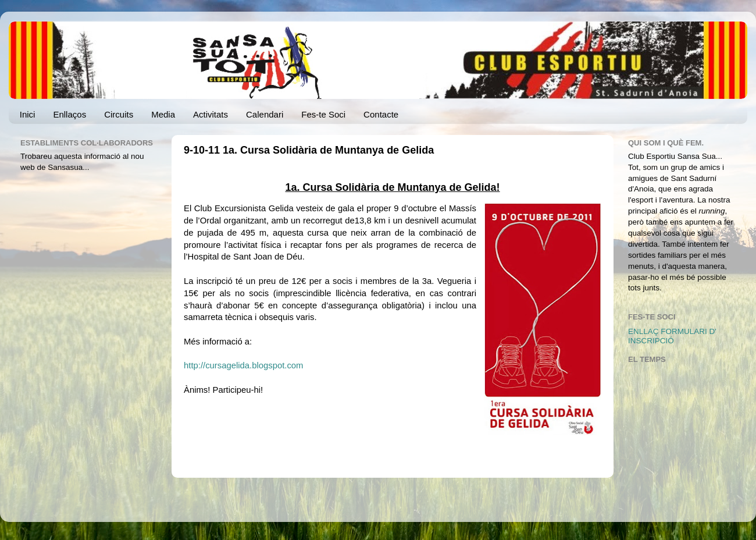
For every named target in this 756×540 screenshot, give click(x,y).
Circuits (119, 114)
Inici (28, 114)
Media (163, 114)
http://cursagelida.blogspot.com (243, 365)
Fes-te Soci (323, 114)
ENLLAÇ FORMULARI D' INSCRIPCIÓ (672, 336)
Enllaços (69, 114)
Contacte (381, 114)
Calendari (265, 114)
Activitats (211, 114)
